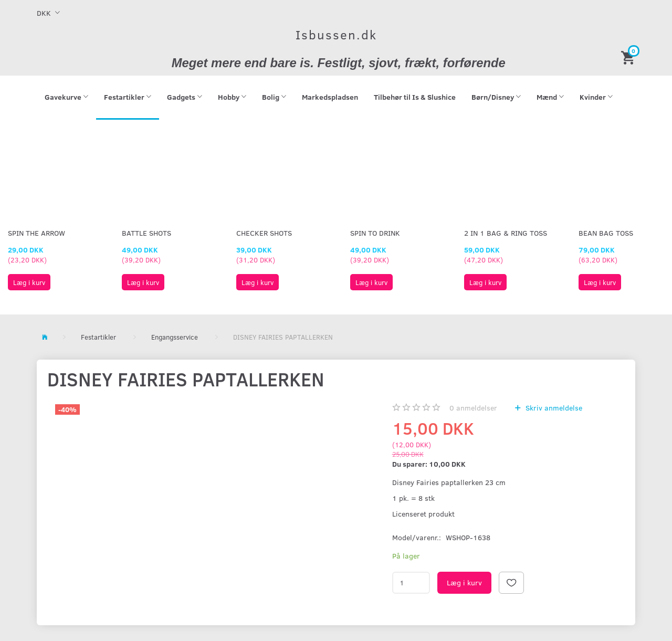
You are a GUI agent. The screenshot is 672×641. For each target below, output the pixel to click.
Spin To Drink (375, 233)
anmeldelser (473, 408)
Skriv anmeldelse (553, 408)
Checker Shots (264, 233)
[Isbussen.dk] (336, 34)
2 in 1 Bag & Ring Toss (506, 233)
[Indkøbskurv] (629, 57)
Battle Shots (146, 233)
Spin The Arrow (36, 233)
